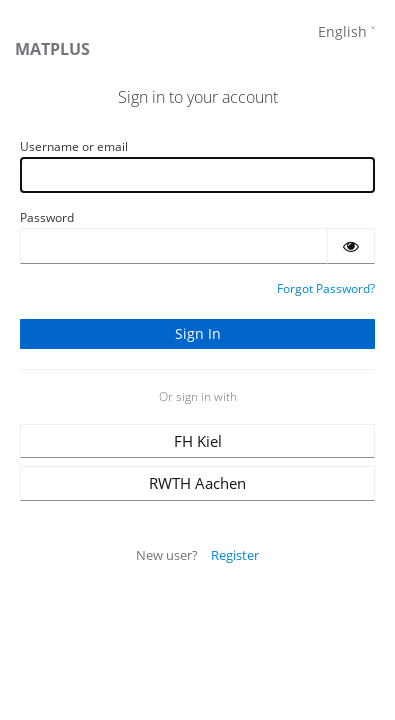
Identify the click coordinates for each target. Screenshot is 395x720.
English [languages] (342, 31)
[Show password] (351, 246)
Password (47, 217)
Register (235, 555)
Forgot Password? (326, 288)
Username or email (74, 146)
